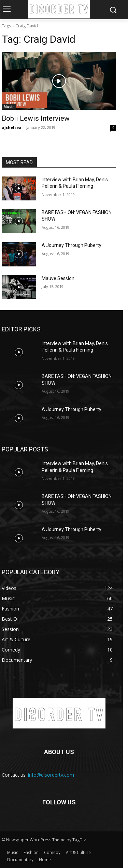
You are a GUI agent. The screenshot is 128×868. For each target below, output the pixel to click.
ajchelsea (12, 127)
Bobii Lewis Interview (36, 118)
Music (9, 107)
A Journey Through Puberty (72, 245)
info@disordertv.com (51, 775)
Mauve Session (58, 278)
